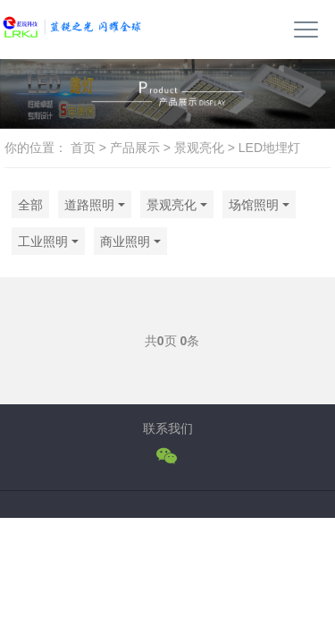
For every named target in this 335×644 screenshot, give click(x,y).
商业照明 (125, 241)
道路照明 (89, 205)
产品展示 (135, 148)
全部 (30, 205)
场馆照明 (254, 205)
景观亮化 (199, 148)
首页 (83, 148)
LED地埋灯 (269, 148)
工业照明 (43, 241)
